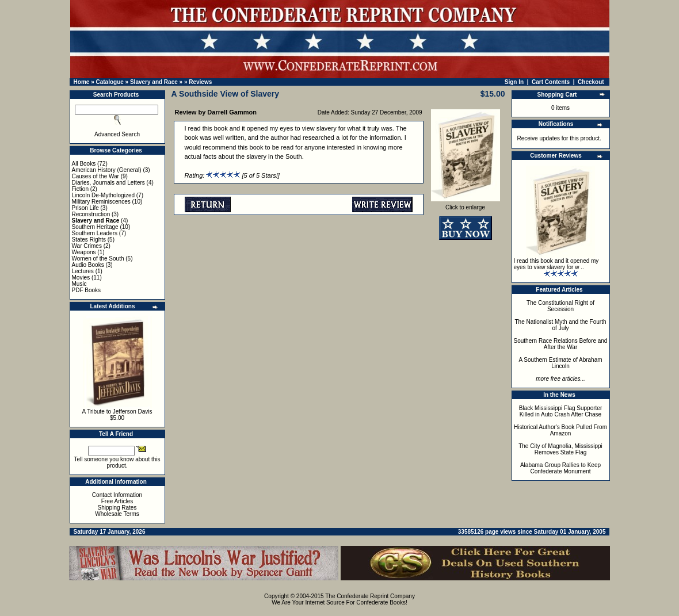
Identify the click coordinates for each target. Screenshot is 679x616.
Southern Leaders (95, 233)
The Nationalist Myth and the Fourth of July (561, 325)
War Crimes (87, 246)
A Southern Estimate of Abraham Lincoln (560, 363)
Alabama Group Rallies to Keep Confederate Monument (560, 468)
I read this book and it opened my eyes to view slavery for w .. (556, 264)
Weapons (84, 252)
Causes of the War (96, 176)
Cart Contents (551, 82)
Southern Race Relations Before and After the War (561, 344)
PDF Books (87, 290)
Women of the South (98, 259)
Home (82, 82)
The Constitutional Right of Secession (560, 306)
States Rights (89, 240)
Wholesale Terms (117, 514)
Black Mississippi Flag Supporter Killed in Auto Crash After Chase (561, 411)
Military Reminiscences (101, 202)
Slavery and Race (154, 82)
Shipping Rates (117, 508)
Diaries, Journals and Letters (108, 183)
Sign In (514, 82)
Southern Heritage (95, 227)
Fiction (80, 189)
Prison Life (85, 208)
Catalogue (109, 82)
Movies (81, 278)
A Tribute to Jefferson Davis (117, 412)
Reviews (200, 82)
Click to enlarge (466, 205)
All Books (84, 164)
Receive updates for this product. (559, 138)
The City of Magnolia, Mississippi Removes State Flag (560, 449)
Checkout (591, 82)
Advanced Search (117, 134)
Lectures (83, 271)
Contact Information (117, 495)
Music (79, 284)
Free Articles (117, 501)
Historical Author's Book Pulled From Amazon (560, 430)
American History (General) (107, 170)
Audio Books (88, 265)
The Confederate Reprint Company (370, 596)
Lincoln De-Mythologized (104, 195)
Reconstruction (91, 214)
